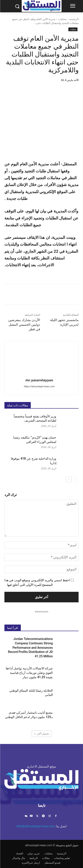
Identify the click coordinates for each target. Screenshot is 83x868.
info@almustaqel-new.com (36, 826)
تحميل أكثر (41, 734)
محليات (62, 19)
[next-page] (69, 479)
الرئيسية (74, 19)
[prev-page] (74, 479)
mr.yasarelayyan (39, 380)
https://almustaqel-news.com (39, 386)
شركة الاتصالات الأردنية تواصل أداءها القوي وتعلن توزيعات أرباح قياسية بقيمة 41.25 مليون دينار (29, 673)
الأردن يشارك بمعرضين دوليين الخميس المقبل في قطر (24, 325)
